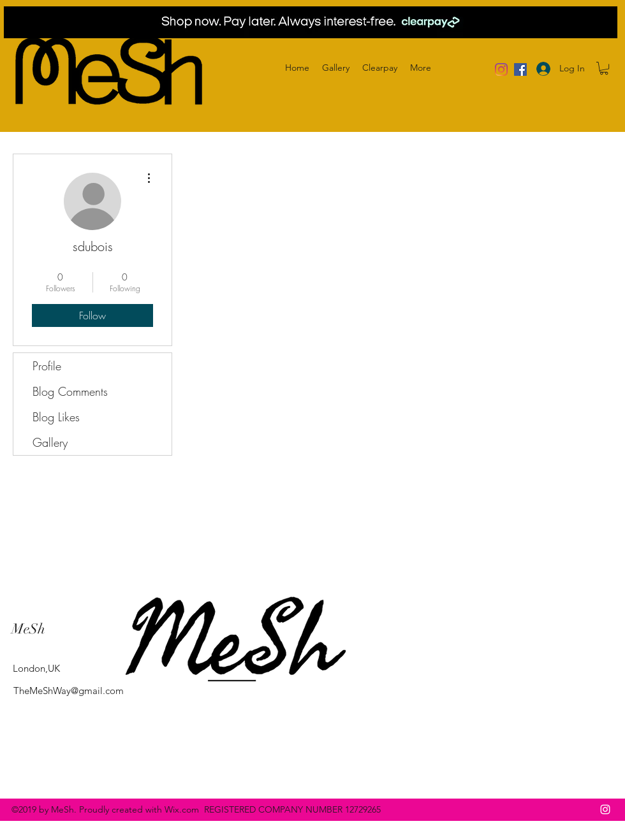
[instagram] (605, 809)
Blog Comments (70, 391)
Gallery (50, 442)
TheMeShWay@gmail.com (69, 691)
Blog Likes (56, 417)
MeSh (28, 629)
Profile (47, 366)
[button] (604, 68)
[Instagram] (501, 69)
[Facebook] (520, 69)
